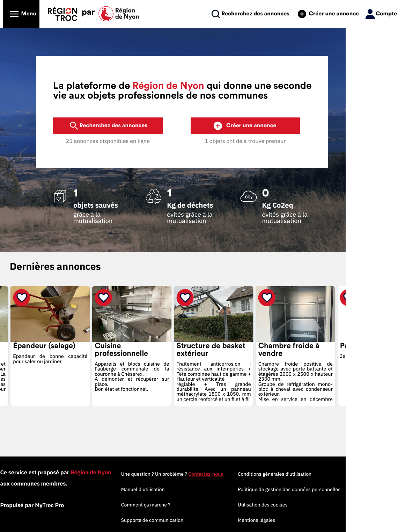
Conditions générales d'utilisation (324, 474)
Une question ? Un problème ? (222, 474)
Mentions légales (306, 520)
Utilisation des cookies (312, 505)
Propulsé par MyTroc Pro (57, 505)
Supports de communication (202, 520)
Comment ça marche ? (195, 505)
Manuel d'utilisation (193, 489)
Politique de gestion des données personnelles (339, 489)
